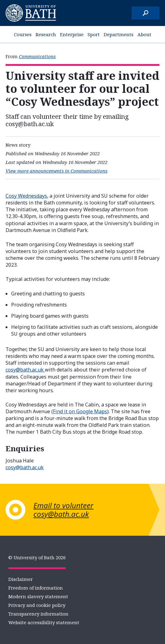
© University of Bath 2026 (37, 557)
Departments (119, 34)
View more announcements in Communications (56, 171)
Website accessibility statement (44, 622)
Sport (94, 34)
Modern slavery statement (38, 596)
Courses (23, 34)
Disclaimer (21, 579)
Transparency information (38, 614)
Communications (37, 56)
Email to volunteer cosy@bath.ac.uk (63, 510)
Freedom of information (36, 588)
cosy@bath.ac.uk (25, 370)
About (144, 34)
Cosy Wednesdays (26, 196)
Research (46, 34)
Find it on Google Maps (80, 411)
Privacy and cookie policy (37, 605)
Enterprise (72, 34)
